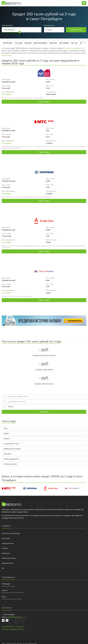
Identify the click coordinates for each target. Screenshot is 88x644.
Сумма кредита (7, 25)
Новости (5, 590)
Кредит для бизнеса (9, 558)
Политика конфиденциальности (13, 629)
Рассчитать (44, 412)
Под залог (53, 43)
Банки (4, 597)
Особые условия (10, 464)
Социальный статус (11, 444)
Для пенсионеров (40, 43)
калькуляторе (7, 55)
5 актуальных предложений (73, 48)
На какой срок (49, 25)
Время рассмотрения (12, 449)
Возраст (7, 438)
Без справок (64, 43)
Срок (6, 428)
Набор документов (11, 459)
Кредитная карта (8, 544)
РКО (3, 568)
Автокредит (6, 553)
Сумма (6, 433)
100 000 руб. (8, 43)
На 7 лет (74, 43)
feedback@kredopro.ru (14, 617)
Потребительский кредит (11, 534)
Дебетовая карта (8, 563)
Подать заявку (44, 102)
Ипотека (5, 548)
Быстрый (28, 43)
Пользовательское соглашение (13, 627)
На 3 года (19, 43)
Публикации (6, 584)
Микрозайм (6, 539)
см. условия (6, 94)
